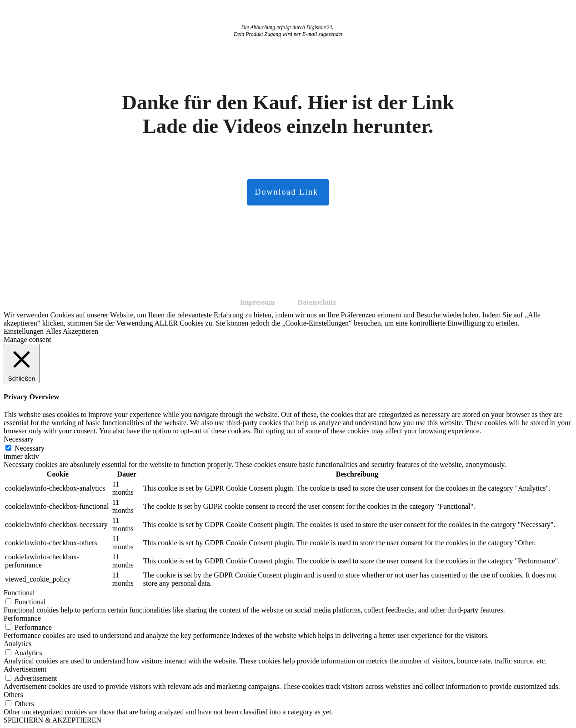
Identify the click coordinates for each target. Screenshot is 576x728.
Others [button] (13, 695)
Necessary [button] (19, 439)
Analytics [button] (18, 644)
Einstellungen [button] (24, 331)
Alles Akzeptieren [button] (72, 331)
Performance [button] (22, 618)
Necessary (30, 448)
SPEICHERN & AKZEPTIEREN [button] (53, 720)
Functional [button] (19, 593)
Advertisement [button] (25, 669)
